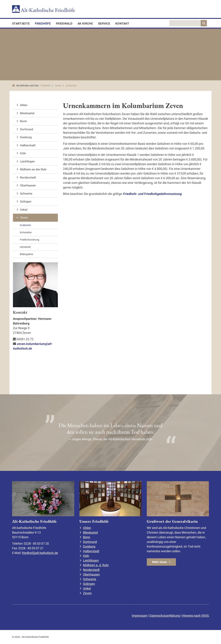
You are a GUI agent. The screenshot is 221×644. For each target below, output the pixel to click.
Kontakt (122, 23)
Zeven (58, 86)
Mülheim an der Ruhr (33, 169)
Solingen (26, 201)
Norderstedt (28, 177)
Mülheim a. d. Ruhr (96, 565)
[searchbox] (185, 23)
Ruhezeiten (26, 232)
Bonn (23, 121)
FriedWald (64, 23)
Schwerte (26, 194)
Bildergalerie (26, 254)
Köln (23, 153)
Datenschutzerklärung (165, 616)
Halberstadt (28, 145)
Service (104, 23)
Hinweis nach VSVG (195, 616)
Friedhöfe (43, 23)
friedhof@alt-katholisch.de (40, 553)
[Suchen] (204, 23)
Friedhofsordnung (30, 240)
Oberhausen (28, 185)
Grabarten (71, 86)
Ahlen (24, 105)
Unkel (24, 210)
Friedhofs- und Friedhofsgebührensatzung (152, 194)
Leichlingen (27, 161)
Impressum (140, 616)
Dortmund (27, 129)
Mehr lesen (160, 562)
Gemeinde (25, 247)
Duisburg (26, 137)
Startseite (21, 23)
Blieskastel (27, 113)
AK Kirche (85, 23)
